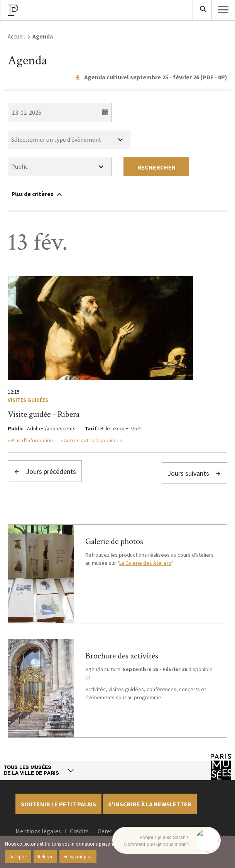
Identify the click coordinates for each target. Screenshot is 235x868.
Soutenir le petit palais (58, 804)
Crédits (79, 831)
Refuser (45, 856)
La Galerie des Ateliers (145, 563)
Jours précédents (45, 471)
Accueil (16, 36)
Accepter (18, 856)
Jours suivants (194, 473)
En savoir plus (78, 856)
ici (88, 677)
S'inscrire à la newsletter (150, 804)
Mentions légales (38, 831)
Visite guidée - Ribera (44, 414)
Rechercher (156, 167)
